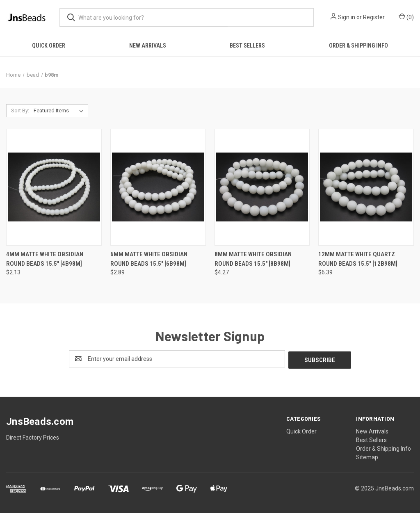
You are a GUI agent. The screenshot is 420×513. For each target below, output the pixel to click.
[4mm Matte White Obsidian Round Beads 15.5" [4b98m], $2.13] (54, 187)
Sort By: (20, 111)
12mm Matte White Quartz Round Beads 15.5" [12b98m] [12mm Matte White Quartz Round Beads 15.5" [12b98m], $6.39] (358, 259)
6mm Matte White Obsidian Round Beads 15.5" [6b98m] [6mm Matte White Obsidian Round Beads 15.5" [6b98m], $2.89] (149, 259)
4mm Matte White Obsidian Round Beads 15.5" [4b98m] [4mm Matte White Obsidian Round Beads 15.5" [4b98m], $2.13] (45, 259)
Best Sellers (247, 46)
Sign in (347, 17)
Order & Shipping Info (358, 46)
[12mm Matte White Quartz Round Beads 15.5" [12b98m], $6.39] (366, 187)
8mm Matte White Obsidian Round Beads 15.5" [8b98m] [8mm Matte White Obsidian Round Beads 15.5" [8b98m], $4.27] (253, 259)
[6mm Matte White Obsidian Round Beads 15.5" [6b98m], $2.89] (158, 187)
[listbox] (60, 111)
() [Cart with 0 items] (406, 17)
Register (374, 17)
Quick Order (49, 46)
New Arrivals (148, 46)
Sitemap (367, 456)
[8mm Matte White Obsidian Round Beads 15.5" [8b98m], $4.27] (262, 187)
